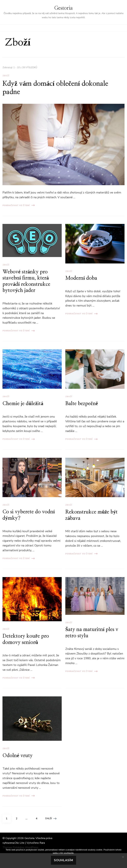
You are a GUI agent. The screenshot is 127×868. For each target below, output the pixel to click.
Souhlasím (63, 860)
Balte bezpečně (82, 404)
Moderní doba (81, 278)
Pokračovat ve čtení (19, 205)
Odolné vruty (17, 756)
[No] (123, 857)
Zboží (6, 76)
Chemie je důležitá (23, 404)
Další (51, 818)
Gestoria (63, 8)
